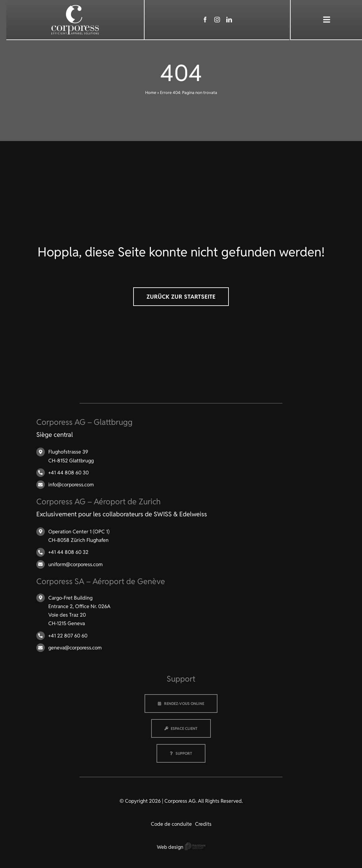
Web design (181, 847)
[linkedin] (229, 20)
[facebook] (205, 20)
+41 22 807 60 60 (68, 636)
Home (151, 93)
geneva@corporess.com (75, 648)
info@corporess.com (71, 485)
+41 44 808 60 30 (68, 473)
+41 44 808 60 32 (68, 552)
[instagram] (217, 20)
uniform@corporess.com (75, 564)
